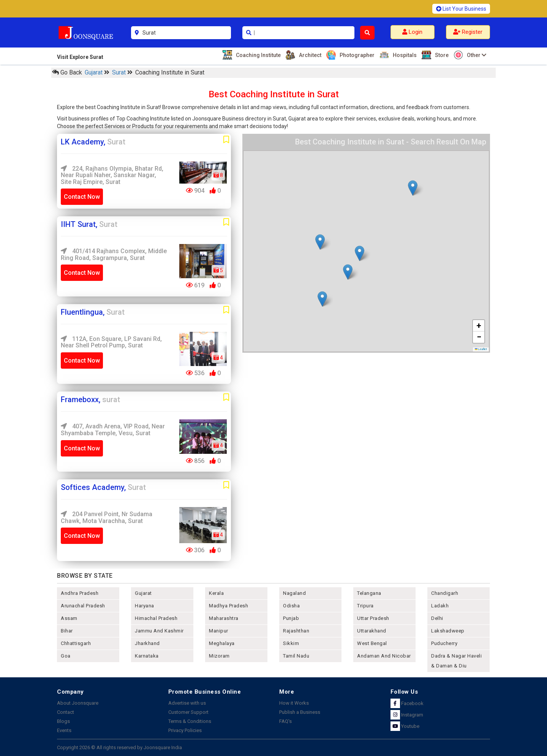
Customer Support (188, 712)
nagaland (294, 593)
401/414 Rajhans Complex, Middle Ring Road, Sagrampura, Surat (114, 254)
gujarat (143, 593)
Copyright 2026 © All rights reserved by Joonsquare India (119, 747)
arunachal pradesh (83, 606)
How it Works (294, 703)
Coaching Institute (257, 55)
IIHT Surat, (89, 224)
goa (66, 656)
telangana (369, 593)
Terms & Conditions (190, 721)
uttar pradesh (373, 618)
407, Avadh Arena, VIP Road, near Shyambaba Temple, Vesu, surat (113, 430)
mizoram (219, 656)
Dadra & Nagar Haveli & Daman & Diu (456, 661)
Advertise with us (187, 703)
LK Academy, (93, 142)
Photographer (356, 55)
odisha (291, 606)
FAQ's (285, 721)
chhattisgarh (76, 643)
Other (476, 55)
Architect (309, 55)
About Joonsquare (78, 703)
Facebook (407, 703)
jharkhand (147, 643)
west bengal (372, 643)
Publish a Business (300, 712)
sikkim (291, 643)
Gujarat (94, 72)
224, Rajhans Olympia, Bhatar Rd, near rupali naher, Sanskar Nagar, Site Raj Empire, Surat (112, 175)
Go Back (67, 72)
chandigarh (445, 593)
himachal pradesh (156, 618)
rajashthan (296, 631)
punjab (291, 618)
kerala (216, 593)
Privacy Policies (185, 730)
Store (441, 55)
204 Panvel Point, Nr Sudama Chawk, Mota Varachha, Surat (107, 517)
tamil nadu (296, 656)
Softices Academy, (103, 487)
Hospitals (404, 55)
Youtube (405, 726)
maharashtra (224, 618)
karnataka (147, 656)
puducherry (444, 643)
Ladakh (440, 606)
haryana (145, 606)
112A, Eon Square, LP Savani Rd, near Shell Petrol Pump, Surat (111, 342)
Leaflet (481, 349)
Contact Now (82, 197)
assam (69, 618)
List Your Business (461, 9)
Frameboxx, (90, 399)
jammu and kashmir (159, 631)
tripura (365, 606)
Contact (66, 712)
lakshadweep (448, 631)
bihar (67, 631)
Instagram (407, 715)
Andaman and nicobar (384, 656)
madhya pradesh (228, 606)
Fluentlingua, (93, 312)
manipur (219, 631)
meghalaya (222, 643)
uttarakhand (372, 631)
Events (64, 730)
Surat (120, 72)
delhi (437, 618)
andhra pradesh (80, 593)
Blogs (63, 721)
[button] (348, 272)
